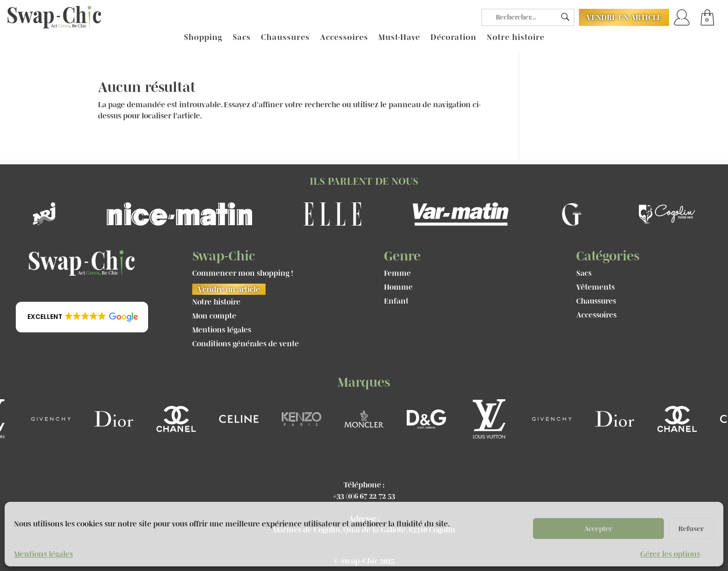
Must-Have (399, 38)
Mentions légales (43, 554)
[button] (82, 317)
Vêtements (595, 287)
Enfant (396, 301)
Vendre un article (624, 17)
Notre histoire (516, 38)
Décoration (453, 38)
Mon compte (214, 316)
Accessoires (344, 38)
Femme (397, 273)
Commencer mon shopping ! (243, 273)
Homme (398, 287)
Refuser (691, 529)
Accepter (598, 529)
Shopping (203, 38)
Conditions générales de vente (246, 344)
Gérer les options (670, 554)
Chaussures (285, 38)
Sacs (242, 38)
